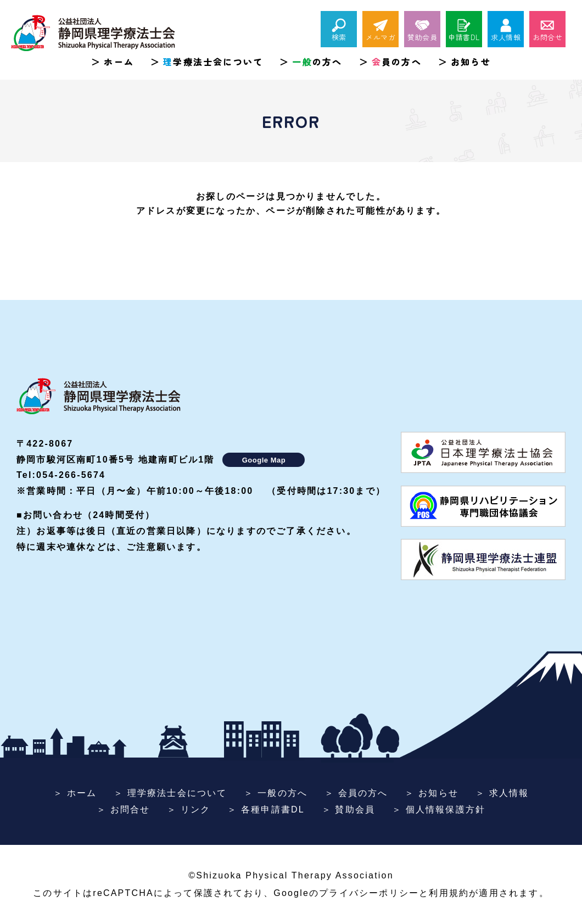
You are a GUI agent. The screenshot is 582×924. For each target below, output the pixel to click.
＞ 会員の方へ (356, 793)
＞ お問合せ (124, 809)
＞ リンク (189, 809)
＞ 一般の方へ (276, 793)
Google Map (264, 460)
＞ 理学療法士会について (170, 793)
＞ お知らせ (432, 793)
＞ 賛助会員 (349, 809)
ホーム (119, 62)
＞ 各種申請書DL (266, 809)
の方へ (317, 62)
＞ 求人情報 (502, 793)
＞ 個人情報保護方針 (439, 809)
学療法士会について (213, 62)
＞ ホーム (75, 793)
